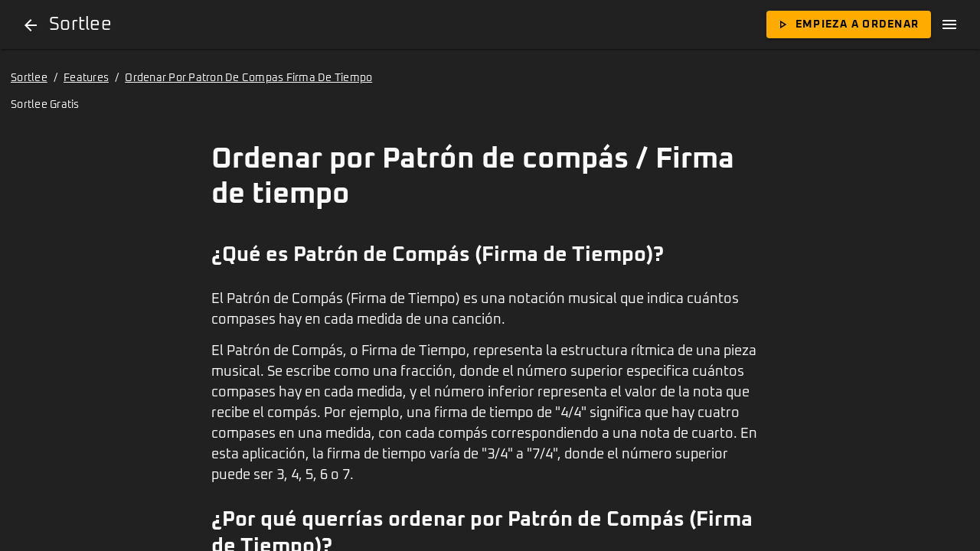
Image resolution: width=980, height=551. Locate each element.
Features (86, 78)
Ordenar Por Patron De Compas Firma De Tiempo (248, 78)
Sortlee (29, 78)
